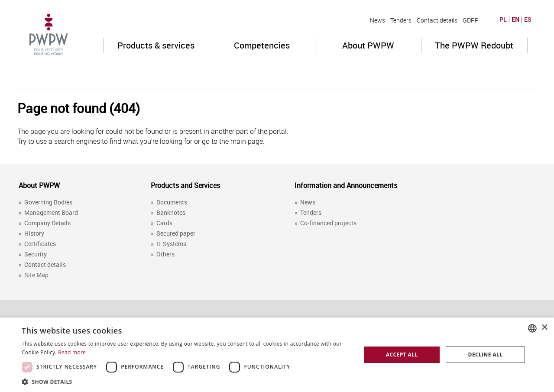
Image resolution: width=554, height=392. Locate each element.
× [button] (544, 328)
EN (515, 19)
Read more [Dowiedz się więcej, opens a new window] (72, 352)
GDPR (471, 20)
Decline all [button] (486, 355)
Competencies (262, 45)
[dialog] (277, 355)
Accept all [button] (402, 355)
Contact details (437, 20)
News (377, 20)
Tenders (401, 20)
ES (528, 19)
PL (503, 19)
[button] (186, 381)
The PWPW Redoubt (474, 45)
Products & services (156, 45)
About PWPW (368, 45)
